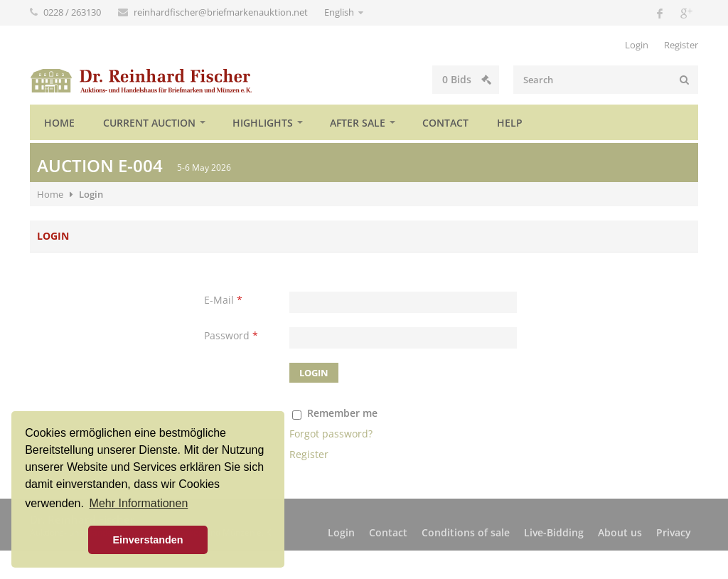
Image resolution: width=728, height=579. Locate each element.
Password (231, 335)
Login (637, 45)
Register (681, 45)
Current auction (149, 123)
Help (510, 123)
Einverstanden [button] (148, 540)
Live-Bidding (554, 532)
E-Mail (223, 300)
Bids (467, 79)
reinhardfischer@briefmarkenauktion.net (222, 12)
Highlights (263, 123)
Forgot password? (331, 434)
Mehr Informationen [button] (139, 503)
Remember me (342, 413)
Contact (445, 123)
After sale (358, 123)
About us (620, 532)
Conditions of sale (466, 532)
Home (59, 123)
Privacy (674, 532)
